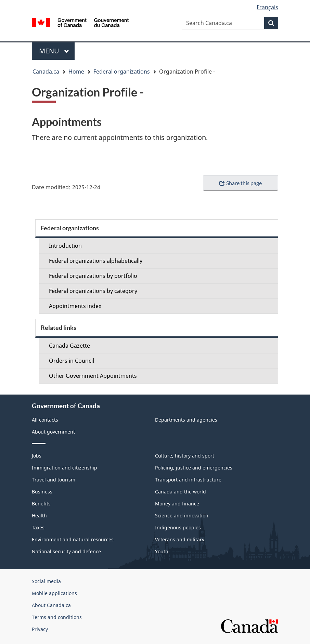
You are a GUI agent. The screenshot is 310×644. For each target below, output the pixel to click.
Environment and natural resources (73, 539)
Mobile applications (54, 593)
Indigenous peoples (178, 527)
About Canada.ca (51, 605)
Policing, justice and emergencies (194, 468)
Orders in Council (72, 361)
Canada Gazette (69, 346)
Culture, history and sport (185, 456)
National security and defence (66, 551)
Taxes (38, 527)
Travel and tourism (54, 480)
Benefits (41, 504)
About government (53, 432)
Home (76, 72)
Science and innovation (182, 516)
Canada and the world (180, 492)
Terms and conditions (57, 617)
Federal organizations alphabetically (96, 261)
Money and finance (177, 504)
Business (42, 492)
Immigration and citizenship (64, 468)
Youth (162, 551)
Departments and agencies (186, 420)
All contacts (45, 420)
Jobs (37, 456)
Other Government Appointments (93, 376)
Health (39, 516)
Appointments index (75, 306)
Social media (46, 581)
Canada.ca (46, 72)
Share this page (240, 183)
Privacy (40, 629)
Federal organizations (122, 72)
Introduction (65, 246)
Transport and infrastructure (188, 480)
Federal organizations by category (93, 291)
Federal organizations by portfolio (93, 276)
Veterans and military (180, 539)
